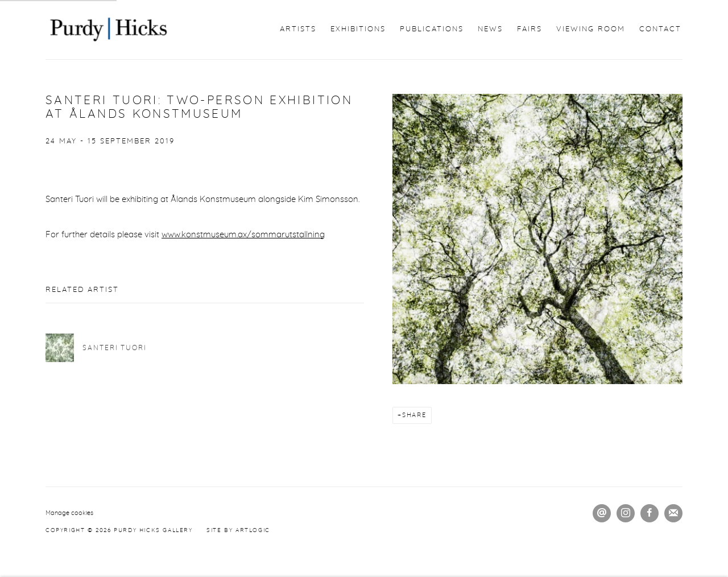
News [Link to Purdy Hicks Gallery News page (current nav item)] (490, 29)
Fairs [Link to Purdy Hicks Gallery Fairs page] (530, 29)
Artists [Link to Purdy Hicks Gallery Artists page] (298, 29)
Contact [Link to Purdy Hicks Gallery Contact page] (660, 29)
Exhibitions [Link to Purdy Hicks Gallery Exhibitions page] (358, 29)
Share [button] (414, 415)
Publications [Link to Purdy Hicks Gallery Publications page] (432, 29)
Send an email (602, 513)
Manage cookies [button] (69, 513)
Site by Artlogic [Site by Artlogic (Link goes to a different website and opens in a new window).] (238, 530)
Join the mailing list (673, 513)
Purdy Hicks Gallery (108, 30)
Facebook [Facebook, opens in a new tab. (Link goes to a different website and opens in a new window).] (650, 513)
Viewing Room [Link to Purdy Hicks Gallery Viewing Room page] (591, 29)
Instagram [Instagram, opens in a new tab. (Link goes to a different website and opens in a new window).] (626, 513)
